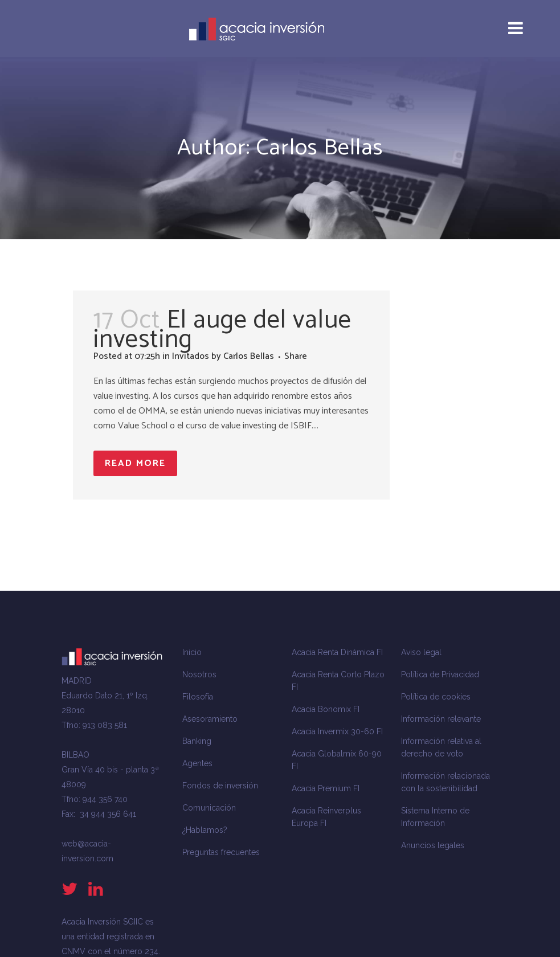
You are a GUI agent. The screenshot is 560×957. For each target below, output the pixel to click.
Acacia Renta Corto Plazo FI (338, 681)
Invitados (191, 356)
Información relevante (441, 719)
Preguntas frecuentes (221, 852)
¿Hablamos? (205, 830)
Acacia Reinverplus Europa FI (326, 817)
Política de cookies (436, 697)
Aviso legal (421, 652)
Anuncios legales (433, 845)
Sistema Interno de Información (435, 817)
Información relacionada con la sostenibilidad (445, 782)
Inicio (192, 652)
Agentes (197, 763)
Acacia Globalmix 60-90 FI (337, 760)
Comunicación (209, 808)
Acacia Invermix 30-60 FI (337, 731)
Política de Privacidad (440, 674)
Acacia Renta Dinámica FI (337, 652)
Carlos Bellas (249, 356)
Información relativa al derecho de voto (441, 747)
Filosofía (198, 697)
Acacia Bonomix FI (326, 709)
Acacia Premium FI (326, 788)
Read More (135, 463)
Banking (197, 741)
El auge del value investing (222, 330)
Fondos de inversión (220, 786)
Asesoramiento (210, 719)
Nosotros (199, 674)
